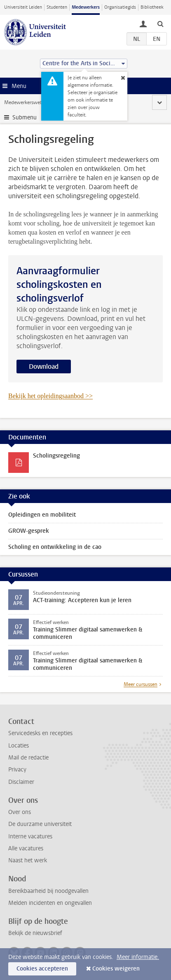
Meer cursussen (141, 684)
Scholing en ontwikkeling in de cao (55, 547)
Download (44, 367)
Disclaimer (21, 782)
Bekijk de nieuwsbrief (35, 933)
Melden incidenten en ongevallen (50, 903)
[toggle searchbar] (160, 24)
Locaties (19, 746)
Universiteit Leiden (23, 7)
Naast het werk (28, 860)
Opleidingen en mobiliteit (42, 515)
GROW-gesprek (29, 531)
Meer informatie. (138, 957)
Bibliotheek (152, 7)
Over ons (20, 812)
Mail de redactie (28, 758)
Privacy (17, 770)
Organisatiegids (120, 7)
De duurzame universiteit (40, 824)
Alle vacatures (26, 848)
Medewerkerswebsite (27, 102)
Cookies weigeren (116, 969)
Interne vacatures (30, 836)
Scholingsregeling (56, 456)
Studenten (57, 7)
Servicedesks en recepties (40, 733)
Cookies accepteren (42, 969)
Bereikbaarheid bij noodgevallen (48, 891)
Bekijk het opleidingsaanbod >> (50, 396)
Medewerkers (86, 7)
